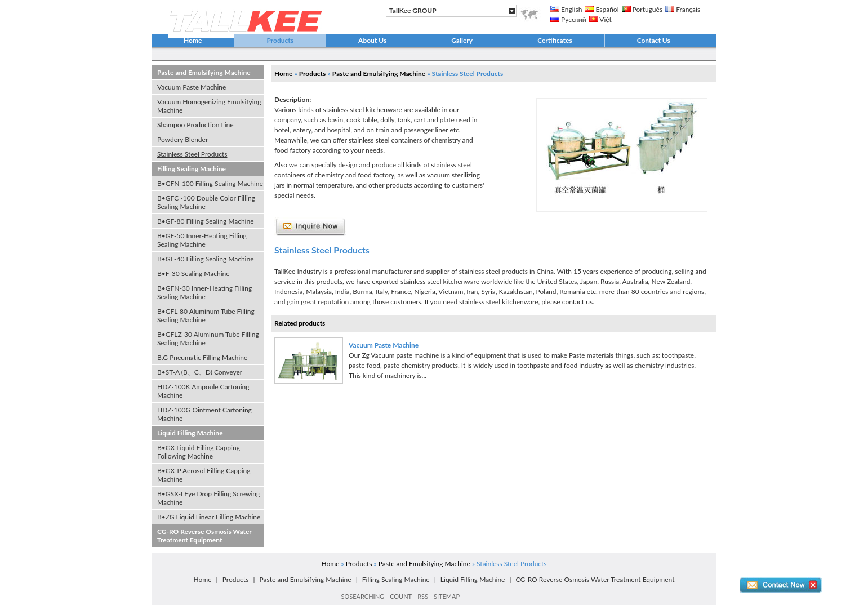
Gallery (462, 40)
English (566, 9)
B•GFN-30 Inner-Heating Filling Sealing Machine (204, 292)
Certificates (555, 40)
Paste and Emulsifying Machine (204, 72)
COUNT (401, 596)
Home (193, 40)
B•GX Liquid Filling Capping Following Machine (199, 452)
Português (642, 9)
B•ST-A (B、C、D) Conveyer (200, 372)
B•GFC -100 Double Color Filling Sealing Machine (206, 202)
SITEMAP (447, 596)
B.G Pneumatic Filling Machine (202, 357)
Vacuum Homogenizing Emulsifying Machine (209, 106)
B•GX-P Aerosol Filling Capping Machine (204, 475)
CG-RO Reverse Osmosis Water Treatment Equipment (204, 536)
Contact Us (654, 40)
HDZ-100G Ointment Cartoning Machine (204, 414)
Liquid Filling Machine (190, 433)
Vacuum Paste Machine (192, 87)
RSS (423, 596)
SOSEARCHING (363, 596)
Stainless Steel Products (192, 154)
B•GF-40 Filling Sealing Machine (206, 259)
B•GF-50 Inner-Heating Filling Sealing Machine (202, 240)
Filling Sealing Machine (192, 169)
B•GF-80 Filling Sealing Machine (206, 221)
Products (280, 40)
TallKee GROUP (413, 10)
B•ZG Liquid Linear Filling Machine (209, 517)
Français (683, 9)
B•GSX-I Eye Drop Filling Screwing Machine (208, 498)
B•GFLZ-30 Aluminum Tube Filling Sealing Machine (208, 339)
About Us (372, 40)
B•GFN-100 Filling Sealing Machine (210, 183)
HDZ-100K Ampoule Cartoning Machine (203, 391)
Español (602, 9)
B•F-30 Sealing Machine (193, 273)
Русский (568, 19)
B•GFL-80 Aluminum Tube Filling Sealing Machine (206, 315)
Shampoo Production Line (195, 125)
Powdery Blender (182, 139)
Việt (600, 19)
